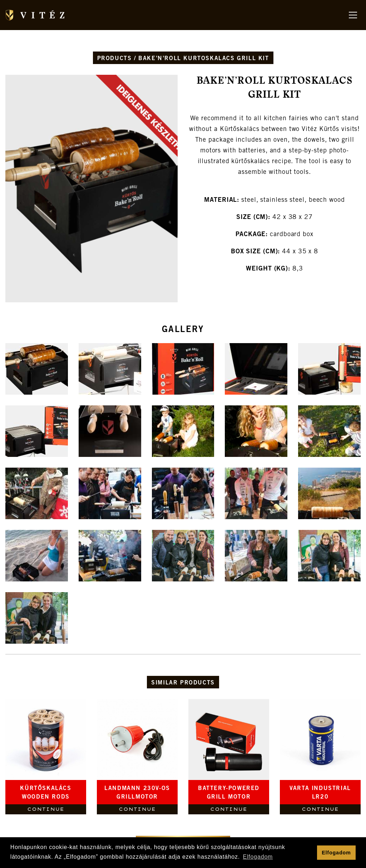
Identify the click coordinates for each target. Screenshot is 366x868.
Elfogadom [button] (258, 857)
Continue (46, 809)
